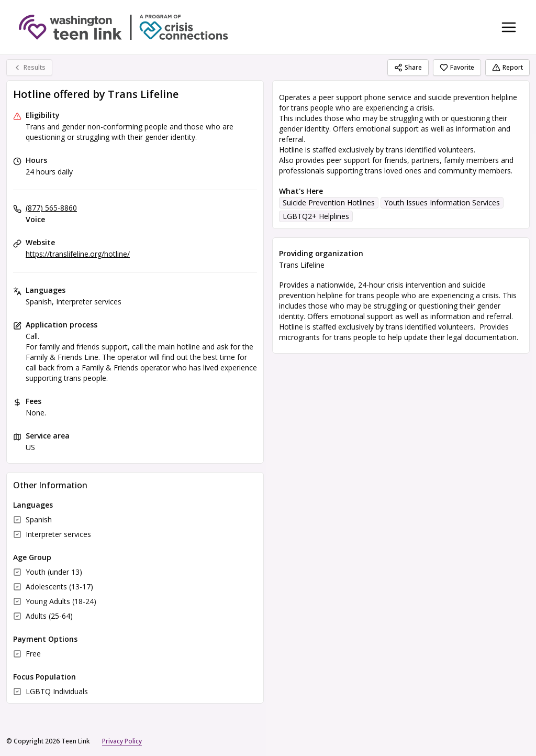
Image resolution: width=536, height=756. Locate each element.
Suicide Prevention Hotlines (329, 202)
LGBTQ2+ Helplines (316, 216)
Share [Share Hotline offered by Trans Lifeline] (408, 67)
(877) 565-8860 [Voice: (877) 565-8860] (51, 208)
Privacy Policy (122, 741)
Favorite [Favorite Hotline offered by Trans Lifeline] (457, 67)
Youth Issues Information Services (442, 202)
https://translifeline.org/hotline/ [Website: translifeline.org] (78, 254)
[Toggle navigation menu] (509, 27)
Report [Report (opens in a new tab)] (507, 67)
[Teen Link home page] (124, 27)
